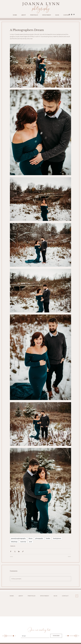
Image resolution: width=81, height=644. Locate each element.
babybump (14, 542)
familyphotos (57, 538)
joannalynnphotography (18, 538)
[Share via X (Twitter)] (15, 551)
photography (39, 538)
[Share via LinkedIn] (19, 551)
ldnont (30, 538)
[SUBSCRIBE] (56, 636)
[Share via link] (23, 551)
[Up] (77, 596)
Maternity (13, 546)
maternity (23, 542)
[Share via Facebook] (11, 551)
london (48, 538)
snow (31, 542)
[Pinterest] (74, 15)
